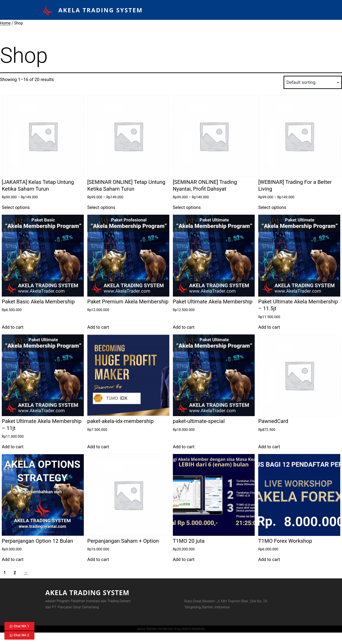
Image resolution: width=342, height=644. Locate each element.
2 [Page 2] (15, 572)
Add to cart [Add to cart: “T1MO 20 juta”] (184, 559)
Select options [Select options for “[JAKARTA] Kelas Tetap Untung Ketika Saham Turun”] (16, 207)
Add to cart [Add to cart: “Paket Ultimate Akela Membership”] (184, 327)
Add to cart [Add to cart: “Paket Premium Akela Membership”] (98, 327)
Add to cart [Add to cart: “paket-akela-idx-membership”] (98, 447)
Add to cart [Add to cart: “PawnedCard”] (269, 447)
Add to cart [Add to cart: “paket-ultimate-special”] (184, 447)
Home (5, 23)
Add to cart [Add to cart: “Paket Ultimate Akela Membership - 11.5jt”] (269, 327)
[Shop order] (313, 82)
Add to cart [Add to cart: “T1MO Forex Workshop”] (269, 559)
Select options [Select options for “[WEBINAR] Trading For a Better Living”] (272, 207)
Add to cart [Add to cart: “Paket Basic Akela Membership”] (13, 327)
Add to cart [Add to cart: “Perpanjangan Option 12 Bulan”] (13, 559)
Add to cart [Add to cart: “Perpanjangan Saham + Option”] (98, 559)
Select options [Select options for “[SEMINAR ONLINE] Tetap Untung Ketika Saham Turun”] (101, 207)
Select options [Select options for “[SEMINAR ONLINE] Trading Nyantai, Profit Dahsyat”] (187, 207)
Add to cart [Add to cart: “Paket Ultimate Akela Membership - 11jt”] (13, 447)
